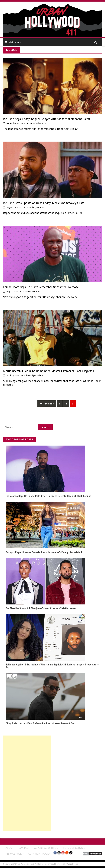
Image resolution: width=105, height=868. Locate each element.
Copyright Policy (39, 854)
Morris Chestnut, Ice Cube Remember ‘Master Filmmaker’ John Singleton (49, 371)
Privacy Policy (15, 854)
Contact (24, 848)
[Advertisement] (27, 783)
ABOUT (10, 848)
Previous (47, 404)
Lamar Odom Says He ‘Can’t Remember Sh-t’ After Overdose (41, 287)
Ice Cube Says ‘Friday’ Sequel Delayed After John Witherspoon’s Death (47, 119)
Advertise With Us (46, 848)
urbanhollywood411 (39, 123)
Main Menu (15, 42)
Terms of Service (74, 848)
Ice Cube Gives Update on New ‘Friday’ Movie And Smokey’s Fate (44, 203)
